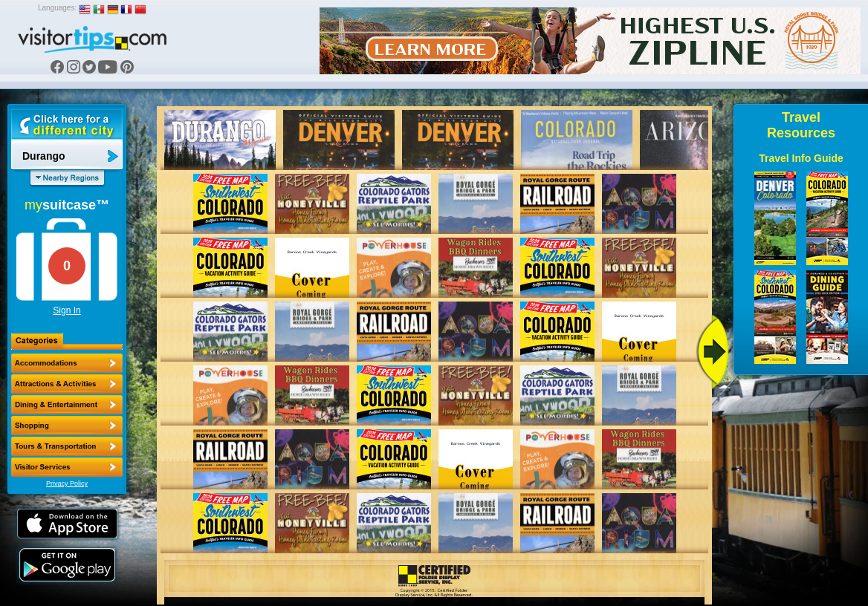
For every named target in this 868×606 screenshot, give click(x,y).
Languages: (57, 8)
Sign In (67, 310)
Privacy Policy (67, 483)
